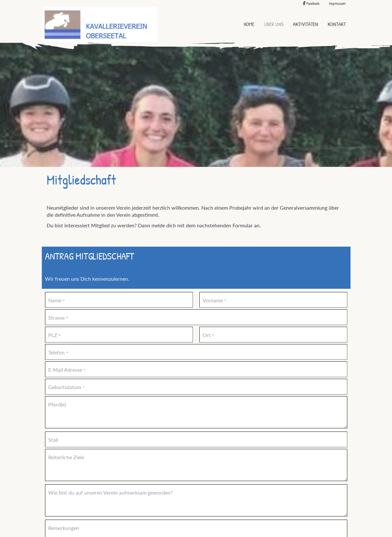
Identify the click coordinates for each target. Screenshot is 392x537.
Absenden (175, 504)
